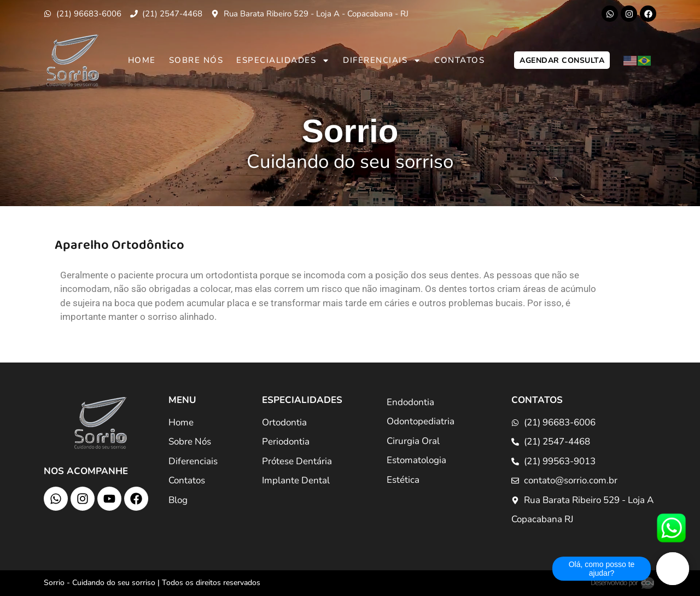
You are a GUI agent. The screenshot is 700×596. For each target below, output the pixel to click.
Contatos (459, 60)
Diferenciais (382, 60)
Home (142, 60)
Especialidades (283, 60)
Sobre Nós (196, 60)
